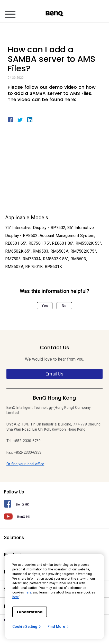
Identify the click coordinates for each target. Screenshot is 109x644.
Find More (58, 627)
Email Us (54, 374)
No (64, 306)
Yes (45, 306)
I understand (30, 612)
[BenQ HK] (55, 504)
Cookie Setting (27, 627)
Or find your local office (25, 464)
